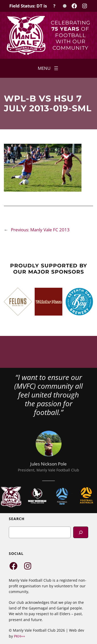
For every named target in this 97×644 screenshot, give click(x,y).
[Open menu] (48, 68)
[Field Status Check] (38, 6)
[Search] (81, 532)
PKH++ (20, 636)
